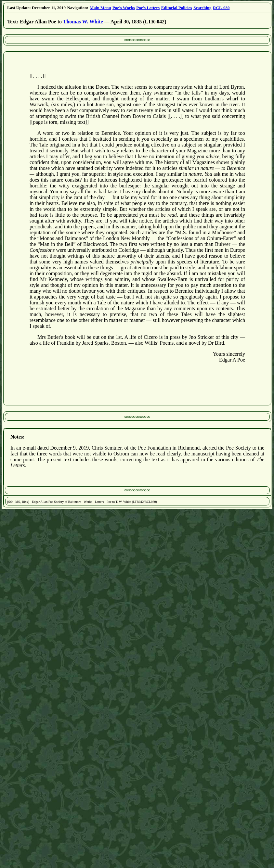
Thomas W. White (83, 22)
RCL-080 (221, 8)
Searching (202, 8)
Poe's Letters (148, 8)
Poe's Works (124, 8)
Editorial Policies (177, 8)
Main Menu (100, 8)
